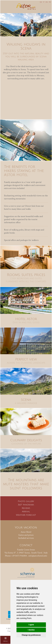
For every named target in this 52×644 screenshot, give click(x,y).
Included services (26, 538)
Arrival (26, 512)
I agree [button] (31, 625)
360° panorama (26, 505)
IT (44, 2)
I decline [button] (31, 630)
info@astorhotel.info (38, 556)
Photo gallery (26, 501)
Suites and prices (26, 535)
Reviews (26, 508)
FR (50, 2)
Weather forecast (26, 515)
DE (41, 2)
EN (47, 2)
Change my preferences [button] (31, 635)
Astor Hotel (26, 532)
